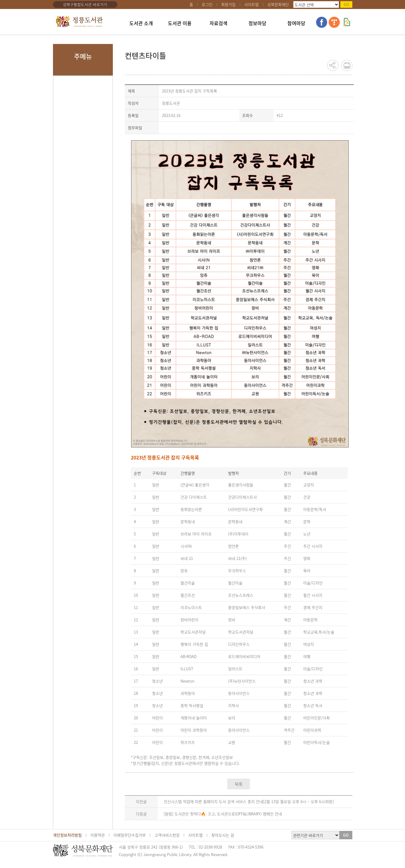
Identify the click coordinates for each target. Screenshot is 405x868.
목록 (239, 784)
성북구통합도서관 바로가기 (85, 4)
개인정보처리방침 (67, 835)
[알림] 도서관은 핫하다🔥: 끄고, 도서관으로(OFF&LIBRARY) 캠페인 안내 (223, 814)
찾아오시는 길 (223, 835)
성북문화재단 (278, 4)
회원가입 (228, 4)
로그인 (207, 4)
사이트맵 (251, 4)
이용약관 (98, 835)
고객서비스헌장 (167, 835)
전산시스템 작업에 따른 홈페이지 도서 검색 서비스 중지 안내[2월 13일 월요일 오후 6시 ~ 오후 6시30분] (249, 801)
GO (346, 4)
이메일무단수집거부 (130, 835)
